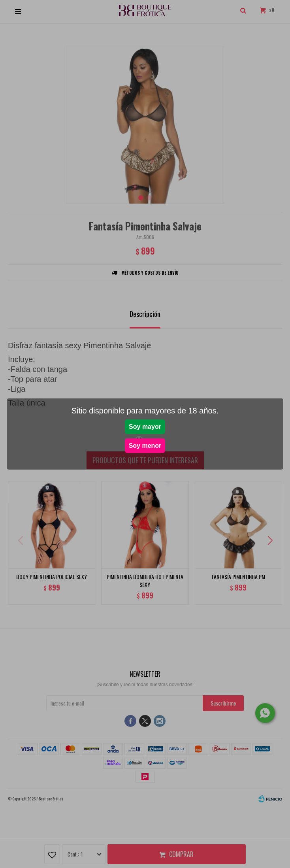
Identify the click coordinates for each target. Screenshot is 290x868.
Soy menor (145, 446)
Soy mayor (145, 427)
